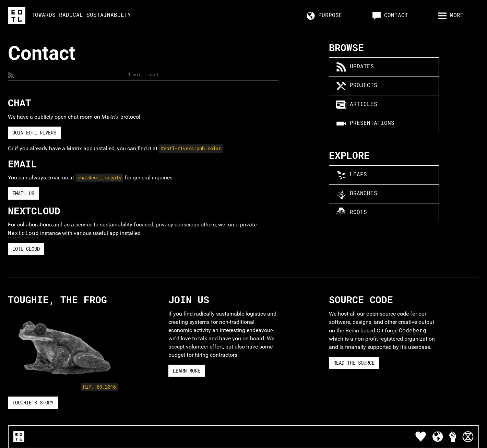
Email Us (23, 193)
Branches (357, 194)
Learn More (187, 371)
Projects (357, 86)
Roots (352, 213)
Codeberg (413, 330)
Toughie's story (33, 403)
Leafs (352, 175)
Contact (390, 16)
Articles (357, 105)
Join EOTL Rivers (34, 133)
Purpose (324, 16)
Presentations (365, 123)
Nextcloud (23, 233)
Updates (355, 67)
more (451, 16)
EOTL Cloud (26, 249)
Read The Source (354, 363)
